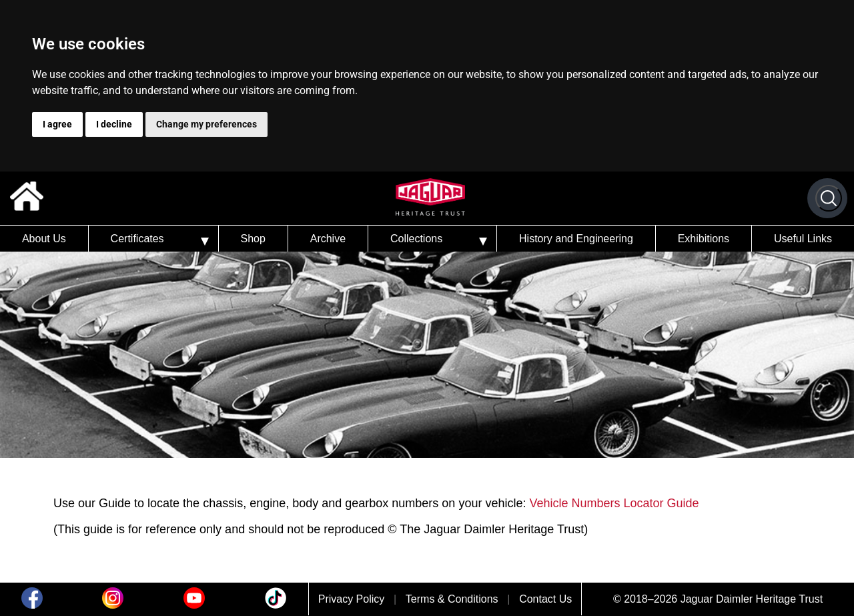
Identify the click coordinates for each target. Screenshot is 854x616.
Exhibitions (704, 239)
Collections (416, 239)
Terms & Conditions (452, 599)
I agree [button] (57, 124)
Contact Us (545, 599)
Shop (253, 239)
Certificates (137, 239)
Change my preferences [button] (206, 124)
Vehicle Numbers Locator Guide (614, 503)
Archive (328, 239)
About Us (44, 239)
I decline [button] (114, 124)
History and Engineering (576, 239)
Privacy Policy (352, 599)
